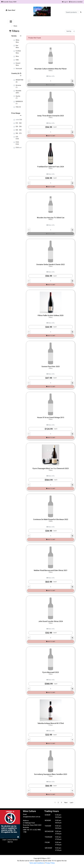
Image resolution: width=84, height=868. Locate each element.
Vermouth (19, 69)
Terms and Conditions (37, 863)
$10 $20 (19, 123)
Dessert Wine (18, 64)
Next (66, 803)
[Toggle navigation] (11, 22)
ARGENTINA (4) (20, 81)
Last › (72, 803)
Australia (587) (18, 92)
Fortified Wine (18, 52)
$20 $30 (19, 127)
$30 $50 (19, 130)
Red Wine (17, 47)
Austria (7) (18, 97)
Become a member (76, 2)
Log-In (65, 2)
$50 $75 (19, 133)
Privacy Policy (50, 863)
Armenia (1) (18, 86)
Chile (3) (18, 107)
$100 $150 (18, 143)
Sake (17, 60)
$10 (19, 120)
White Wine (17, 41)
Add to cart (51, 85)
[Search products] (73, 12)
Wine (17, 56)
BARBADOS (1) (19, 103)
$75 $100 (17, 138)
